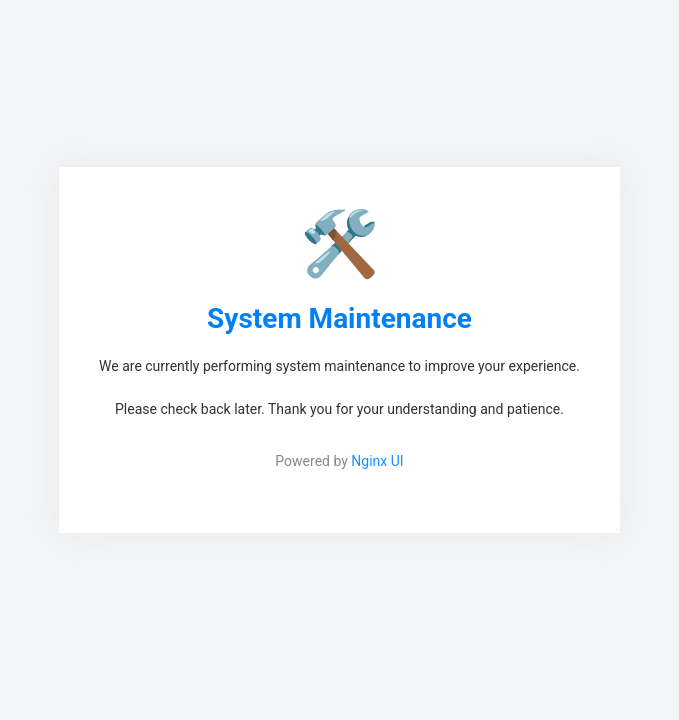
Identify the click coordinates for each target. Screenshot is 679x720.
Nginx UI (377, 461)
